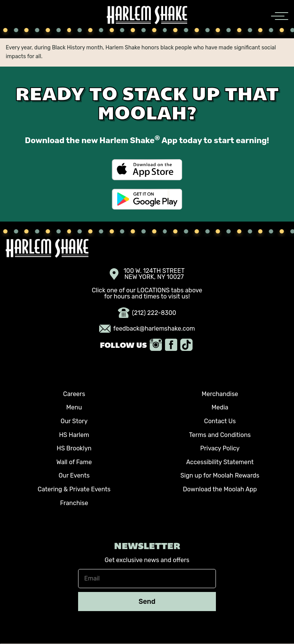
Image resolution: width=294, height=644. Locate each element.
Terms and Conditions (220, 435)
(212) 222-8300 (147, 313)
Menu (74, 407)
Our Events (74, 475)
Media (220, 407)
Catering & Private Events (74, 489)
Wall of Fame (74, 462)
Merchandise (220, 394)
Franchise (74, 503)
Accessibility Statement (220, 462)
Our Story (74, 421)
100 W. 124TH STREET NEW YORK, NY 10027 (147, 274)
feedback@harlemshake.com (147, 329)
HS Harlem (74, 435)
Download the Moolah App (220, 489)
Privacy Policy (220, 448)
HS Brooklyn (74, 448)
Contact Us (220, 421)
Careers (74, 394)
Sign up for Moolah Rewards (220, 475)
